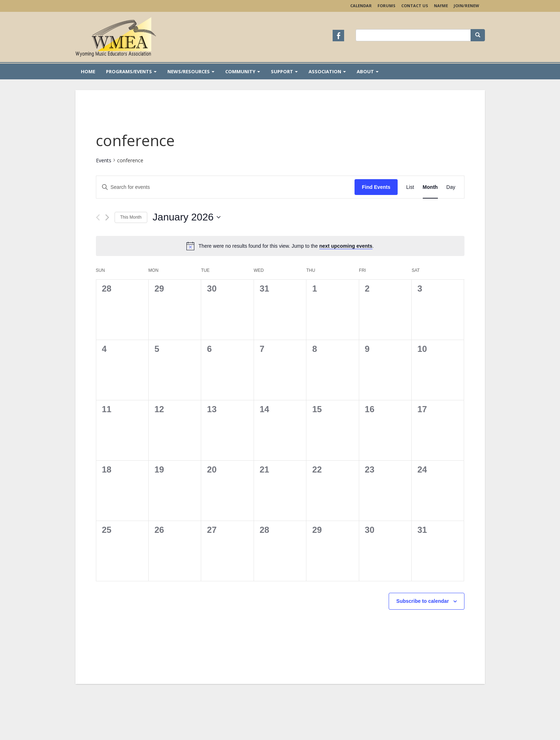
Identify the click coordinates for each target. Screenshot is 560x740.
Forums (387, 6)
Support (284, 71)
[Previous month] (98, 217)
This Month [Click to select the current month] (131, 217)
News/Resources (191, 71)
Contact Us (415, 6)
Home (88, 71)
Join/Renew (466, 6)
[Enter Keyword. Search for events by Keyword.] (226, 187)
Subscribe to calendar (422, 601)
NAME (441, 6)
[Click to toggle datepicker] (187, 217)
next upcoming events (346, 246)
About (368, 71)
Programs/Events (131, 71)
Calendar (361, 6)
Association (327, 71)
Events (104, 160)
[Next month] (107, 217)
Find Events (376, 187)
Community (243, 71)
